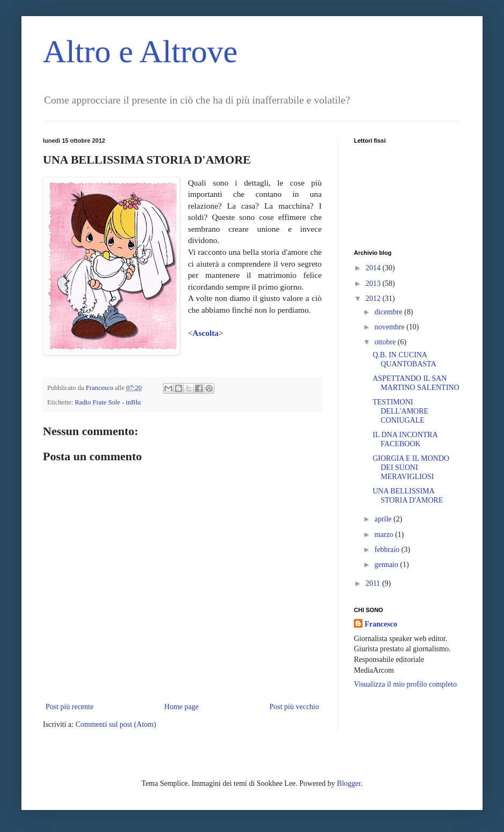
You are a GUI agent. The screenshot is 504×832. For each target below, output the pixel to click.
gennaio (387, 565)
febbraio (388, 550)
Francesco (381, 624)
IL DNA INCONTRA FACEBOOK (405, 439)
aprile (384, 519)
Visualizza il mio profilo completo (405, 684)
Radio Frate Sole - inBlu (108, 402)
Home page (181, 707)
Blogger (349, 783)
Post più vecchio (294, 707)
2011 (374, 583)
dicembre (389, 312)
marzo (384, 535)
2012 (374, 299)
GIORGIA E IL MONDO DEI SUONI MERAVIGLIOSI (411, 467)
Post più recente (69, 707)
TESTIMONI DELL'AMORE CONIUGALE (401, 411)
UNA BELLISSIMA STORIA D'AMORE (408, 496)
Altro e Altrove (140, 51)
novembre (390, 327)
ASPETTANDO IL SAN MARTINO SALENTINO (416, 383)
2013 (374, 284)
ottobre (386, 342)
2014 (374, 268)
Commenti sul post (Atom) (116, 724)
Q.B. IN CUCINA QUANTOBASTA (405, 359)
